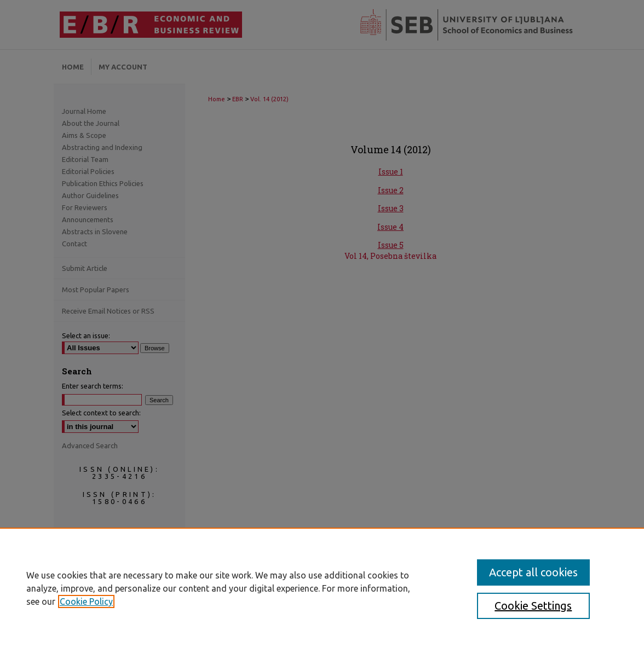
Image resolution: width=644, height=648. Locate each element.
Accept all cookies (533, 572)
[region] (322, 588)
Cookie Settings (533, 606)
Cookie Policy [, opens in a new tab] (86, 601)
